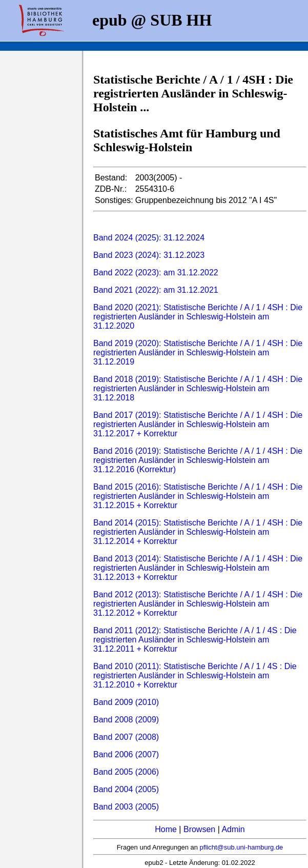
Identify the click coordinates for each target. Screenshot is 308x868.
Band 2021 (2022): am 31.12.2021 (156, 290)
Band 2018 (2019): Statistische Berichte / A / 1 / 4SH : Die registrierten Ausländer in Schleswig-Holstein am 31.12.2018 (198, 388)
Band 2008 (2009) (126, 720)
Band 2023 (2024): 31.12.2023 (149, 255)
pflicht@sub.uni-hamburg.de (242, 847)
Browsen (199, 829)
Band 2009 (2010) (126, 702)
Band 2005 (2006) (126, 772)
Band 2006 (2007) (126, 754)
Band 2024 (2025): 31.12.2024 (149, 238)
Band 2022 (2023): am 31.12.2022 (156, 272)
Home (166, 829)
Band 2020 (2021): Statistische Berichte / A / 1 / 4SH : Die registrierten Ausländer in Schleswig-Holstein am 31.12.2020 (198, 317)
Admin (233, 829)
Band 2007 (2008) (126, 737)
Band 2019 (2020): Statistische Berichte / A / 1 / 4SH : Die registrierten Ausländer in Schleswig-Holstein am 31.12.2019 (198, 352)
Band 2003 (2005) (126, 807)
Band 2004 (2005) (126, 789)
